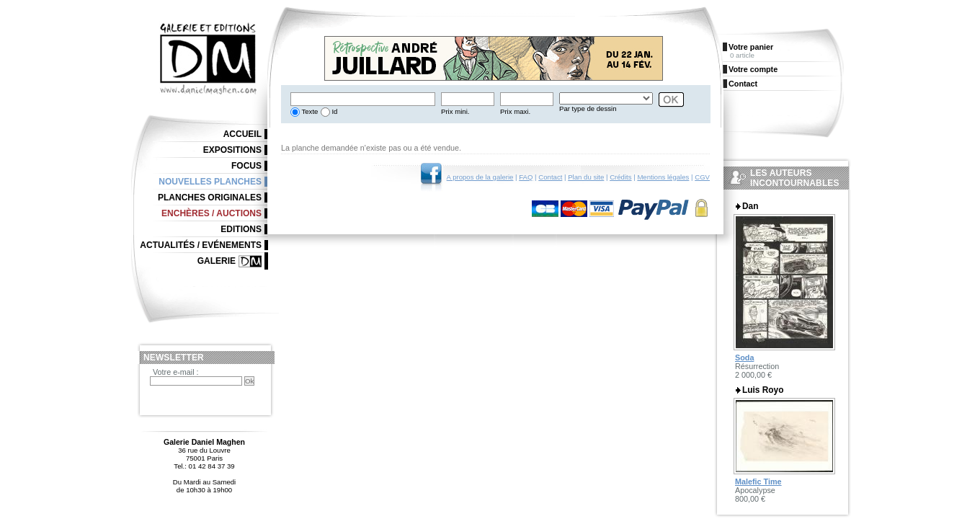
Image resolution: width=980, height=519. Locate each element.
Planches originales (210, 198)
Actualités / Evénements (201, 245)
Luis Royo (763, 390)
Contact (550, 177)
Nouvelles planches (210, 182)
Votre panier (751, 47)
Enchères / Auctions (211, 213)
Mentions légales (663, 177)
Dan (750, 206)
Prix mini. (455, 111)
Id (334, 111)
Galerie (217, 261)
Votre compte (753, 69)
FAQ (526, 177)
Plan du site (586, 177)
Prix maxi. (515, 111)
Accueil (242, 134)
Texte (309, 111)
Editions (241, 229)
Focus (246, 166)
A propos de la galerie (480, 177)
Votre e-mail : (176, 372)
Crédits (620, 177)
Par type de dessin (588, 108)
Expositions (232, 150)
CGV (702, 177)
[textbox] (363, 99)
